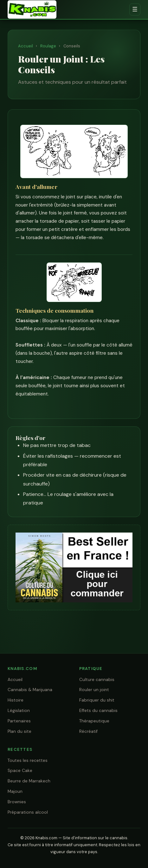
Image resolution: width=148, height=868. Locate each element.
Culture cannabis (97, 680)
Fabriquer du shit (97, 700)
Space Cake (20, 771)
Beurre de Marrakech (29, 781)
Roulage (48, 46)
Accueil (26, 46)
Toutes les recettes (28, 760)
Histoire (16, 700)
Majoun (15, 791)
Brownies (17, 802)
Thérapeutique (94, 721)
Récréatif (88, 731)
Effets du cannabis (98, 711)
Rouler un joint (94, 690)
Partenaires (19, 721)
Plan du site (19, 731)
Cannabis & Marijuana (30, 690)
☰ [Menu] (135, 9)
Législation (19, 711)
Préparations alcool (28, 812)
